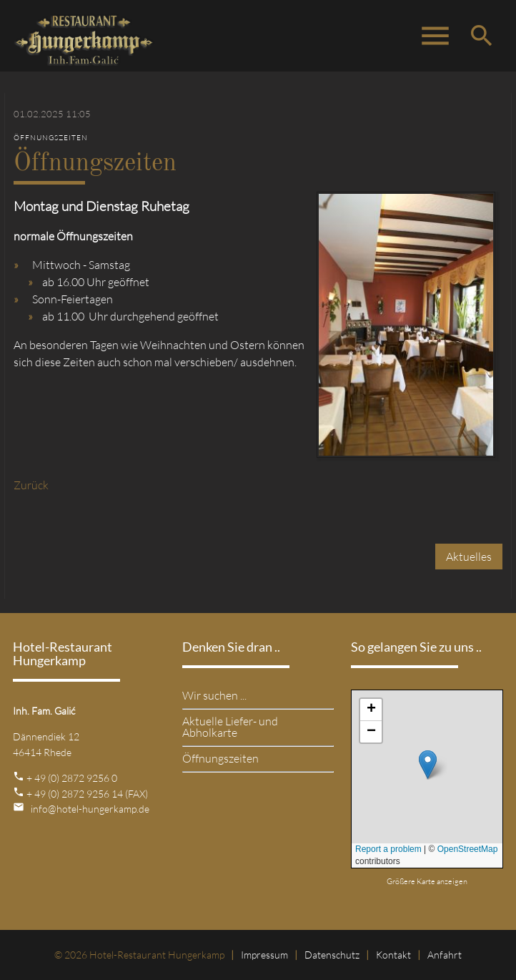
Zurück (31, 485)
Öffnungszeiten (220, 758)
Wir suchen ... (214, 695)
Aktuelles (469, 557)
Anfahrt (445, 955)
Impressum (264, 955)
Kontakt (393, 955)
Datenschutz (332, 955)
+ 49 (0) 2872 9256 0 (72, 778)
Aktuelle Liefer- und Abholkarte (230, 727)
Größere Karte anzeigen (427, 881)
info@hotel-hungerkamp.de (90, 809)
